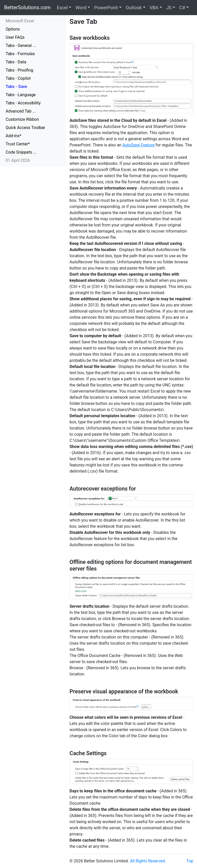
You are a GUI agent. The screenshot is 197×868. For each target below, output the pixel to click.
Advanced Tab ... (21, 111)
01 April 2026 (18, 160)
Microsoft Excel (20, 21)
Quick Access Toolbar (25, 128)
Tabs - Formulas (20, 54)
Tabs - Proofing (19, 70)
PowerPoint (106, 8)
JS (169, 8)
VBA (154, 8)
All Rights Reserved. (148, 861)
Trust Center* (18, 144)
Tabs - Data (16, 62)
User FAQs (15, 37)
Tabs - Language (21, 95)
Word (81, 8)
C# (182, 8)
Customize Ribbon (22, 119)
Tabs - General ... (21, 46)
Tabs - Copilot (18, 78)
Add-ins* (13, 136)
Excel (62, 8)
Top (190, 861)
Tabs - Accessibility (23, 103)
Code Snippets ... (21, 152)
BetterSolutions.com (27, 7)
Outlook (134, 8)
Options (13, 29)
